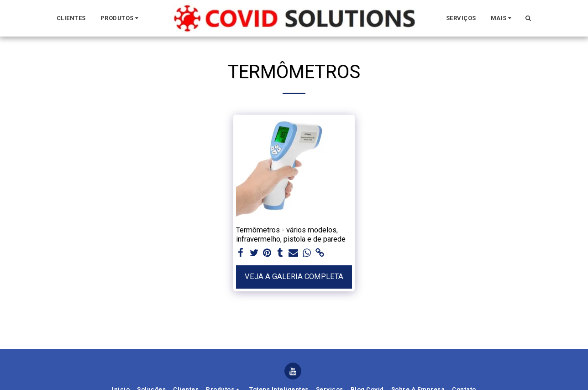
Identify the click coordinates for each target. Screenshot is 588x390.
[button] (121, 18)
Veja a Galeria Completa (294, 277)
